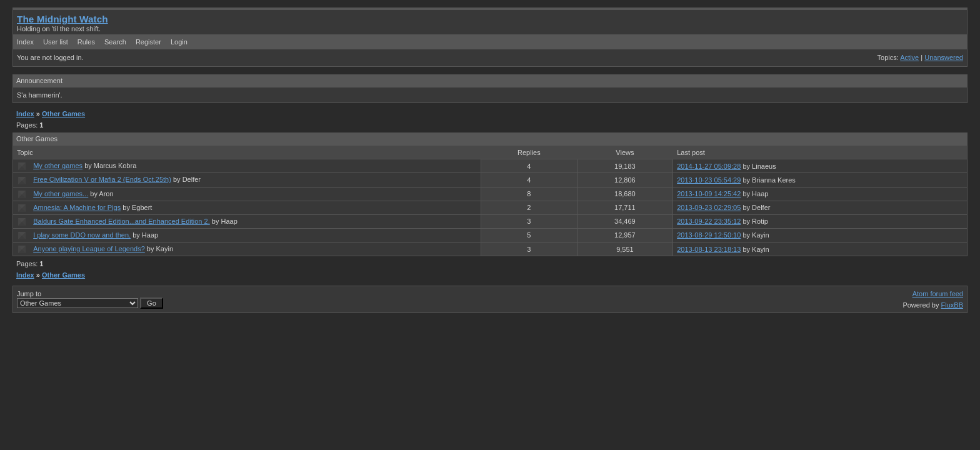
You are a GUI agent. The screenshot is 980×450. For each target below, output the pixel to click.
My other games (58, 166)
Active (909, 57)
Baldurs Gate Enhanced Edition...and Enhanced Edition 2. (122, 221)
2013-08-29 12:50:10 (709, 235)
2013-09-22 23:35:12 (709, 221)
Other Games (63, 114)
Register (148, 42)
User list (56, 42)
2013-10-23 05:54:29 (709, 180)
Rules (86, 42)
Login (179, 42)
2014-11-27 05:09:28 (709, 166)
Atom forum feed (938, 294)
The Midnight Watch (62, 19)
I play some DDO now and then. (82, 235)
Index (25, 42)
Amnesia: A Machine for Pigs (77, 207)
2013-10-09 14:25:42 (709, 194)
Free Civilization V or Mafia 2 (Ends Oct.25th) (102, 179)
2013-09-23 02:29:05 (709, 207)
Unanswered (944, 57)
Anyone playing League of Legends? (89, 249)
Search (115, 42)
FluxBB (952, 305)
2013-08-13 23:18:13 (709, 249)
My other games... (61, 194)
